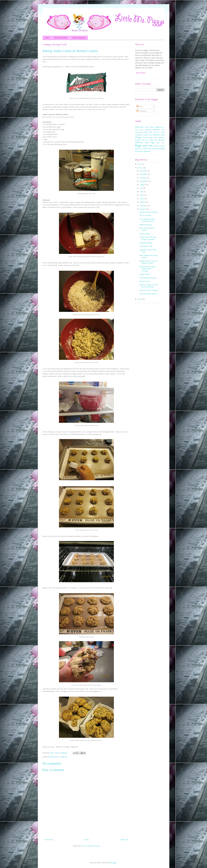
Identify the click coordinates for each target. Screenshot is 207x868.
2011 (140, 299)
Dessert (57, 757)
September (144, 181)
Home (47, 38)
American (139, 127)
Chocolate (157, 132)
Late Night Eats (151, 140)
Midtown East (142, 142)
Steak (137, 149)
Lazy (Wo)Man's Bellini (148, 294)
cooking (161, 148)
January (143, 209)
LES (143, 140)
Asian (147, 127)
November (144, 174)
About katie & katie (61, 38)
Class (163, 132)
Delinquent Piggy (146, 243)
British (142, 130)
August (143, 185)
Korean (138, 140)
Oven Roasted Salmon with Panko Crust (147, 220)
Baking (51, 757)
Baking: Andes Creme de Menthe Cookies (148, 262)
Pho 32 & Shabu (145, 215)
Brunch (156, 129)
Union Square (152, 149)
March (142, 202)
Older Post (124, 840)
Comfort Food (148, 135)
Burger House (144, 274)
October (143, 178)
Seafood (156, 146)
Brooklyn (148, 130)
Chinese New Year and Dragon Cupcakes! (148, 238)
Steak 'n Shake (145, 234)
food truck (139, 151)
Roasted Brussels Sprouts (149, 212)
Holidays (161, 137)
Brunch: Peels (145, 281)
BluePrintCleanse (146, 225)
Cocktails (138, 135)
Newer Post (49, 840)
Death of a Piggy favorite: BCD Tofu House (149, 286)
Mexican (161, 140)
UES (145, 149)
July (142, 188)
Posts (140, 106)
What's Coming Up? (79, 38)
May (142, 195)
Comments (142, 111)
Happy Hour (153, 138)
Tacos (141, 149)
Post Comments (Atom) (91, 846)
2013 (140, 164)
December (144, 171)
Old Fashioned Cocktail (148, 278)
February (143, 206)
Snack (162, 146)
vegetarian (147, 151)
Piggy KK (64, 757)
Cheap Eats (148, 132)
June (142, 192)
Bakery (152, 127)
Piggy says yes (144, 145)
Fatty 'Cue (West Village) (148, 290)
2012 (140, 168)
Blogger (114, 863)
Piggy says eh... (157, 142)
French (145, 137)
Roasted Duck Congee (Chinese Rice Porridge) (147, 269)
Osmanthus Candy (146, 246)
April (142, 199)
